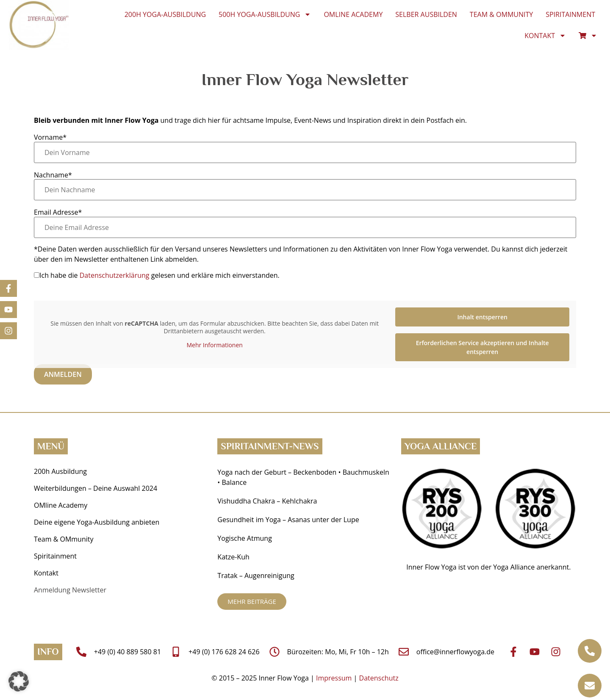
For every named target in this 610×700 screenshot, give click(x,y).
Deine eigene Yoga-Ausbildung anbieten (97, 522)
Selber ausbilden (426, 14)
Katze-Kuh (233, 557)
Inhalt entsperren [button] (482, 317)
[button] (19, 681)
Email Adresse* (58, 212)
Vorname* (50, 137)
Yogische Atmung (244, 538)
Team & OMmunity (501, 14)
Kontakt (545, 36)
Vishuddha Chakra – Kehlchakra (267, 501)
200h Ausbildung (60, 471)
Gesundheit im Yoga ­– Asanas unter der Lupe (289, 520)
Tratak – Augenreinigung (256, 575)
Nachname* (53, 175)
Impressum (334, 678)
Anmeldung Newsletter (70, 590)
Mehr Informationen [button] (214, 346)
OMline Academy (353, 14)
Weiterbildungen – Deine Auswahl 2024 (96, 488)
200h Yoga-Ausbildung (165, 14)
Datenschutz (379, 678)
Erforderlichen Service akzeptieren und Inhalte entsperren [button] (482, 347)
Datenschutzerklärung (115, 275)
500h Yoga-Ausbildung (265, 14)
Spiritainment (570, 14)
